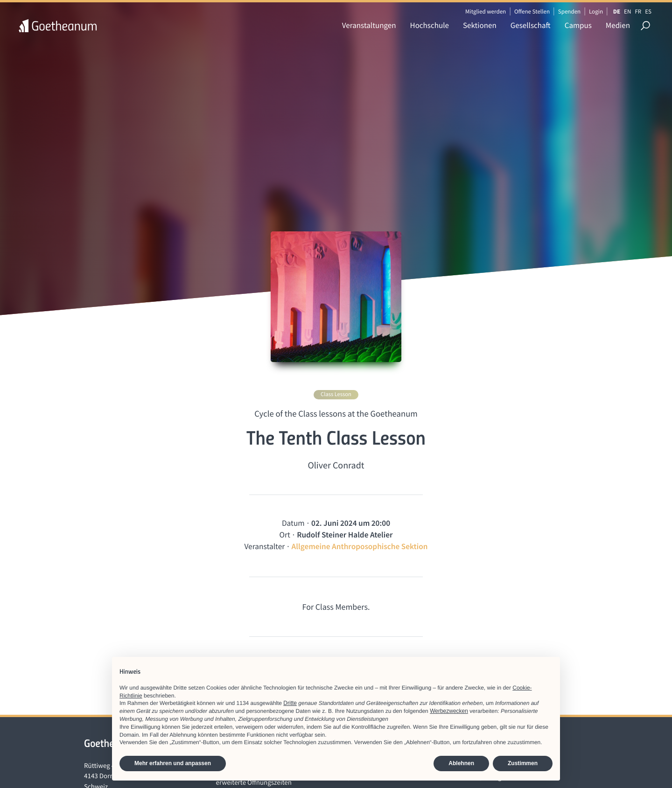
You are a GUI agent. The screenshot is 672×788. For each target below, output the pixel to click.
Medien (618, 25)
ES (648, 11)
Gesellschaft (531, 25)
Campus (578, 25)
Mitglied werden (486, 11)
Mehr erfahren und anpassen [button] (173, 763)
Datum (293, 523)
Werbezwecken (449, 711)
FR (638, 11)
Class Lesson (336, 394)
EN (627, 11)
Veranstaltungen (369, 25)
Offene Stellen (532, 11)
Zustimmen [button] (523, 763)
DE (617, 11)
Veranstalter (264, 546)
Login (596, 11)
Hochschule (430, 25)
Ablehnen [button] (461, 763)
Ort (284, 535)
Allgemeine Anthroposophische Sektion (360, 546)
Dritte (290, 703)
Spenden (570, 11)
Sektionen (480, 25)
